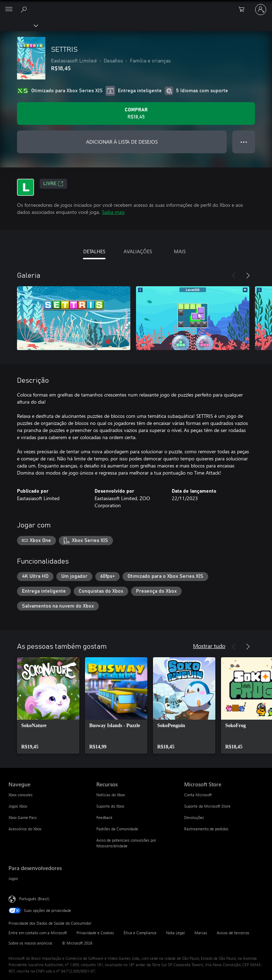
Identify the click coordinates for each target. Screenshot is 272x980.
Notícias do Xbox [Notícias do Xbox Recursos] (111, 795)
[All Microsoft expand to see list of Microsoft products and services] (9, 10)
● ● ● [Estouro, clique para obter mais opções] (244, 142)
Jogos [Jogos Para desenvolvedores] (13, 878)
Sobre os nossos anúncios (30, 943)
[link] (48, 705)
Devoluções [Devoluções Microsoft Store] (194, 817)
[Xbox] (19, 25)
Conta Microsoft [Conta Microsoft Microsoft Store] (198, 795)
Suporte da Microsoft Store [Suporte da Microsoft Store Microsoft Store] (207, 806)
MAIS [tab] (180, 251)
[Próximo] (248, 276)
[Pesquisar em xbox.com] (25, 9)
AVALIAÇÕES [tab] (138, 251)
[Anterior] (234, 276)
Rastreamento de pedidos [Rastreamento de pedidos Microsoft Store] (206, 829)
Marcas (201, 933)
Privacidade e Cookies (95, 933)
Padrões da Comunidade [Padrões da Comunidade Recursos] (117, 829)
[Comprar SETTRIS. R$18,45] (136, 113)
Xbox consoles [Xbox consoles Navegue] (21, 795)
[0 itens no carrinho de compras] (244, 10)
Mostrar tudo (209, 646)
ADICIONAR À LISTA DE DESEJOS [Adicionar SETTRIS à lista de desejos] (122, 142)
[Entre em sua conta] (261, 10)
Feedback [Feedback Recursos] (104, 817)
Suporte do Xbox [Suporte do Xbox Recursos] (110, 806)
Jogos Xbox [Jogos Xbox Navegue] (18, 806)
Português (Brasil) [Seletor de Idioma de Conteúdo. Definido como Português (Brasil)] (34, 899)
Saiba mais (113, 212)
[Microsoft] (136, 5)
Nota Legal (175, 933)
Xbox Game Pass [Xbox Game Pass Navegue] (23, 817)
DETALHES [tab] (94, 251)
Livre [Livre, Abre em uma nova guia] (53, 184)
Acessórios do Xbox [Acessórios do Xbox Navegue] (25, 829)
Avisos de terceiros (233, 933)
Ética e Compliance (140, 933)
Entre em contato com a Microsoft (38, 933)
